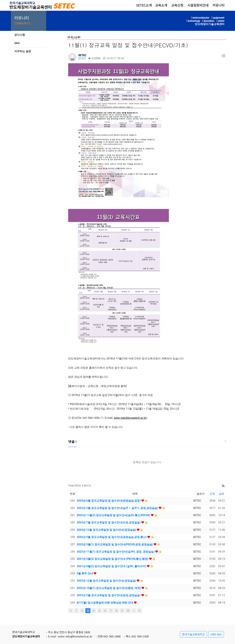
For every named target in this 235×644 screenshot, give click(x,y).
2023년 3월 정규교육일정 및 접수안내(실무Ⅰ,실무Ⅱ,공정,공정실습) (118, 508)
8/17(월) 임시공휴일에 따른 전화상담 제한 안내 (105, 603)
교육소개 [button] (161, 5)
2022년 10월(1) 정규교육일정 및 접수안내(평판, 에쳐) (109, 588)
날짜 (222, 494)
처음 (71, 611)
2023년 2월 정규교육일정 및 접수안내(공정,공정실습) (109, 595)
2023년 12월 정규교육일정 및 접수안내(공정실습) (107, 581)
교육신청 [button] (177, 5)
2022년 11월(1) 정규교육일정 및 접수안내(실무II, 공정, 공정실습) (116, 552)
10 (128, 611)
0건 (82, 58)
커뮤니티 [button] (219, 5)
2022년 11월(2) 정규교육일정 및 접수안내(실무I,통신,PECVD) (114, 515)
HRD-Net (216, 634)
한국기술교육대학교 (193, 634)
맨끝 (139, 611)
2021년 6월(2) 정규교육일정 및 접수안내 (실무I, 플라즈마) (112, 566)
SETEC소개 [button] (144, 5)
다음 (134, 611)
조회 (212, 494)
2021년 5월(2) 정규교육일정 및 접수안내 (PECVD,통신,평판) (113, 559)
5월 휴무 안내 (85, 573)
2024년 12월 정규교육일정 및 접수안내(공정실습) (107, 530)
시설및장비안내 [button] (198, 5)
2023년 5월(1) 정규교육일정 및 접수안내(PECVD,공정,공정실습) (115, 544)
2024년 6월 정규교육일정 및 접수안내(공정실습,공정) (109, 501)
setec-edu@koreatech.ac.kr (130, 418)
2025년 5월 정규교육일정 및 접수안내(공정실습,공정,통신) (112, 537)
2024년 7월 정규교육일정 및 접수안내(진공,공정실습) (109, 522)
